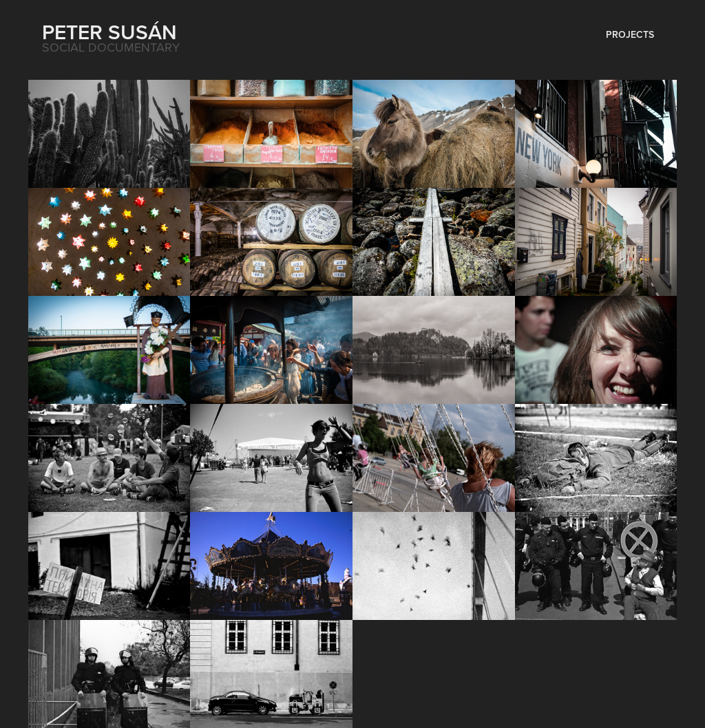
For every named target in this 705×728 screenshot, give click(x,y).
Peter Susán (109, 32)
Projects (630, 34)
